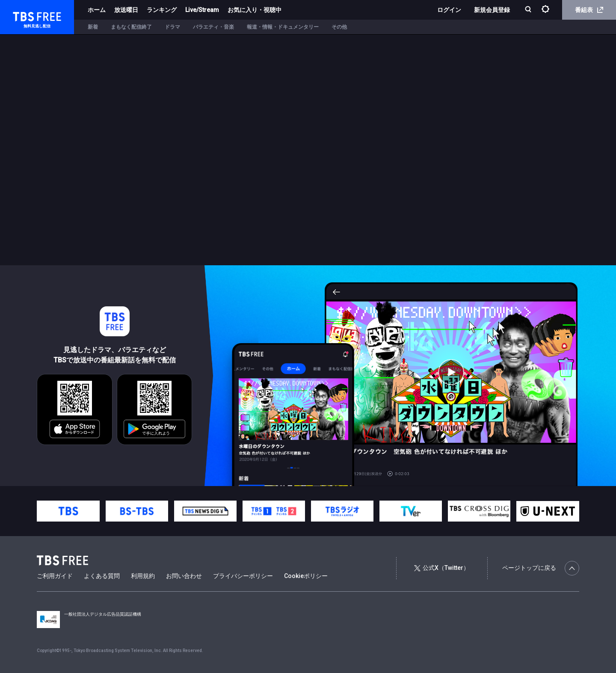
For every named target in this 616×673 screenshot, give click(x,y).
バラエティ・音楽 (213, 27)
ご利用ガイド (55, 576)
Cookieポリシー (306, 576)
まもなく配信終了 (131, 27)
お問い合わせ (184, 576)
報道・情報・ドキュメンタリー (283, 27)
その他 (339, 27)
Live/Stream (202, 10)
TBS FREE (23, 15)
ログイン (449, 10)
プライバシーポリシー (243, 576)
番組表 (589, 10)
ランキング (162, 10)
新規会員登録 (492, 10)
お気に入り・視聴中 (255, 10)
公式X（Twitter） (441, 568)
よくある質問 (102, 576)
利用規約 (143, 576)
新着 (93, 27)
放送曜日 (126, 10)
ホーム (97, 10)
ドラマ (172, 27)
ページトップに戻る (541, 568)
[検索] (529, 10)
